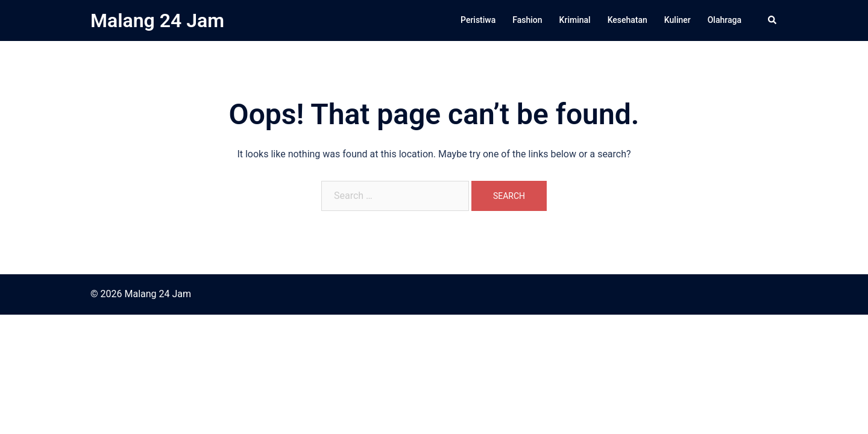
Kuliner (678, 20)
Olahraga (725, 20)
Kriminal (575, 20)
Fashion (527, 20)
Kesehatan (627, 20)
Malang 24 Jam (157, 20)
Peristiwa (478, 20)
